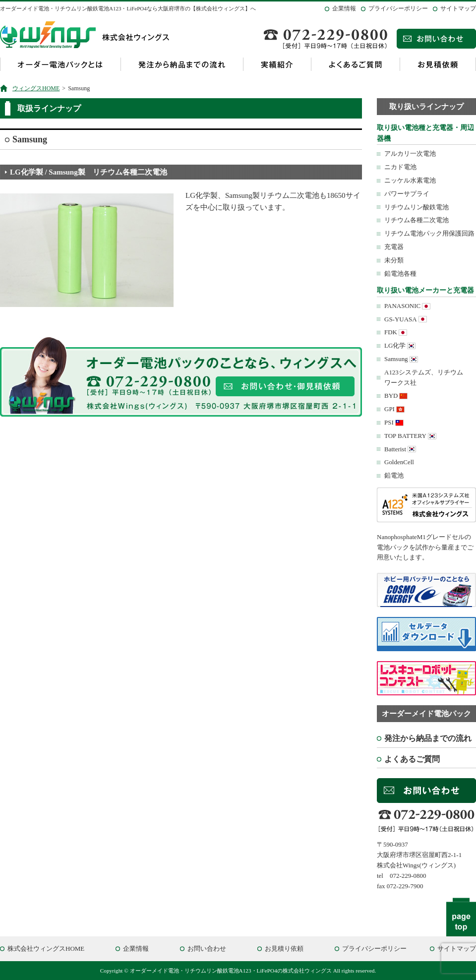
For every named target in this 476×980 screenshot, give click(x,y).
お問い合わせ (207, 949)
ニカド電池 (400, 167)
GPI (389, 409)
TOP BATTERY (405, 436)
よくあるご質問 (355, 64)
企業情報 (344, 8)
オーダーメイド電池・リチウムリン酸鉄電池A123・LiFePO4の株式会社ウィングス (231, 971)
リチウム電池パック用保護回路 (429, 233)
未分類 (394, 260)
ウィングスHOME (36, 88)
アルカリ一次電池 (410, 153)
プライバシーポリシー (398, 8)
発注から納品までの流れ (182, 64)
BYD (391, 396)
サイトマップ (458, 8)
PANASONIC (402, 306)
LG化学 (395, 345)
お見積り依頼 (284, 949)
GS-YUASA (401, 319)
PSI (389, 422)
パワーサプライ (407, 194)
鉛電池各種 (400, 274)
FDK (391, 332)
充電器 (394, 247)
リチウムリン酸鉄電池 (416, 207)
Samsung (396, 359)
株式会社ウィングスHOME (46, 949)
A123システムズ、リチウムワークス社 (424, 377)
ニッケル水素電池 (410, 180)
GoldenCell (399, 462)
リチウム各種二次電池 (416, 220)
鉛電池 (394, 475)
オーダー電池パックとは (60, 64)
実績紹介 (277, 64)
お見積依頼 (438, 64)
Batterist (395, 449)
